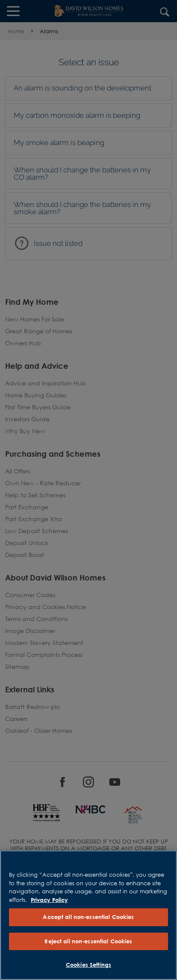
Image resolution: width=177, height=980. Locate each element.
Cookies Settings (88, 965)
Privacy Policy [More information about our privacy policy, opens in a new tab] (49, 900)
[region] (88, 915)
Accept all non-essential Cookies (88, 917)
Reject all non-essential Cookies (88, 941)
